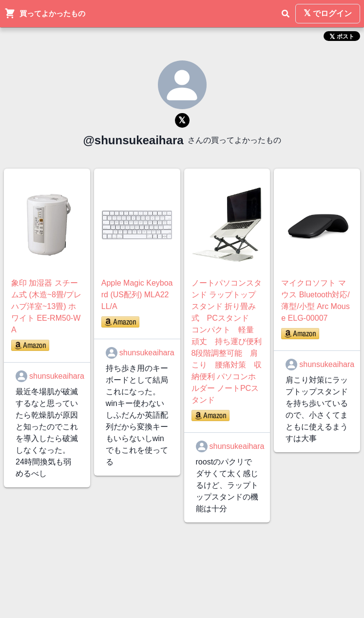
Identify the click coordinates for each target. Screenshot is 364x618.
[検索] (286, 14)
